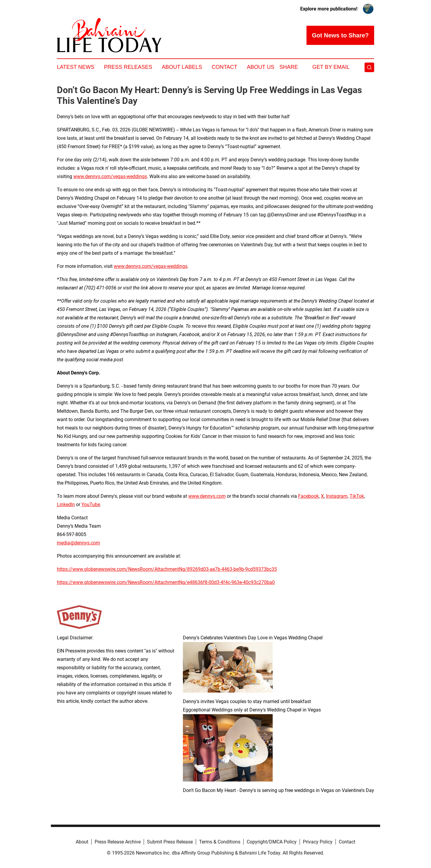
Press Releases (128, 67)
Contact (224, 67)
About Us (261, 67)
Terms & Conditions (220, 842)
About (82, 842)
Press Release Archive (118, 842)
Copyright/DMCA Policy (272, 842)
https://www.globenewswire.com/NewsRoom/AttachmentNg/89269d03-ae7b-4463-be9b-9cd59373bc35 (167, 569)
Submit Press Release (170, 842)
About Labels (182, 67)
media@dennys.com (78, 543)
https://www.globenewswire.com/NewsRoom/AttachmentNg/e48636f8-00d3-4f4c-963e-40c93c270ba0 (166, 582)
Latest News (76, 67)
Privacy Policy (318, 842)
